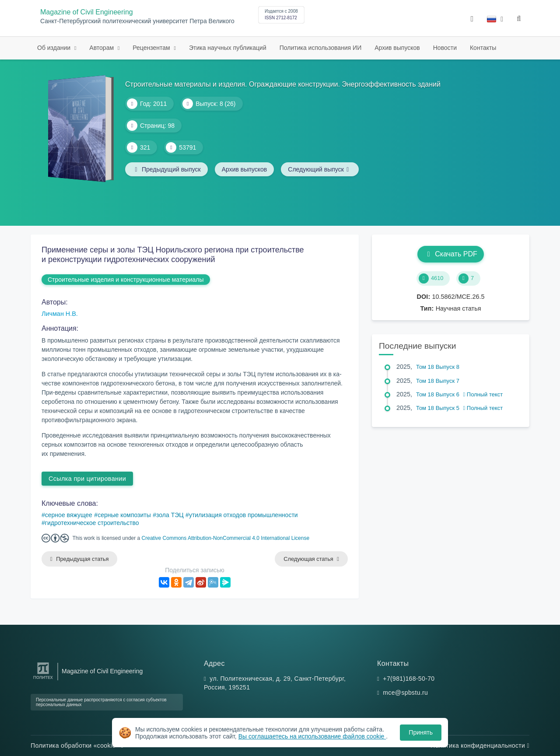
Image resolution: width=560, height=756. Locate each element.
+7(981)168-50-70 (409, 679)
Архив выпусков (397, 48)
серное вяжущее (69, 515)
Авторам (102, 48)
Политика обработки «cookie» (77, 745)
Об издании (55, 48)
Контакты (483, 48)
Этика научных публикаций (228, 48)
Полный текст (483, 394)
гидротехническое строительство (92, 523)
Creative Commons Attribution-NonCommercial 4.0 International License (226, 538)
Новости (445, 48)
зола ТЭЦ (170, 515)
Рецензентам (152, 48)
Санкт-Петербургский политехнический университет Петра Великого (137, 21)
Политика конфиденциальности (480, 745)
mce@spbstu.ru (405, 693)
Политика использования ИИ (320, 48)
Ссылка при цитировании (87, 479)
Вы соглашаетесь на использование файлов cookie (312, 736)
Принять (421, 732)
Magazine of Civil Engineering (87, 12)
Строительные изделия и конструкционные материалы (126, 280)
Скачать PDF (450, 254)
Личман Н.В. (60, 314)
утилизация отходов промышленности (243, 515)
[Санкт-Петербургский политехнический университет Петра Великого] (43, 679)
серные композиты (124, 515)
